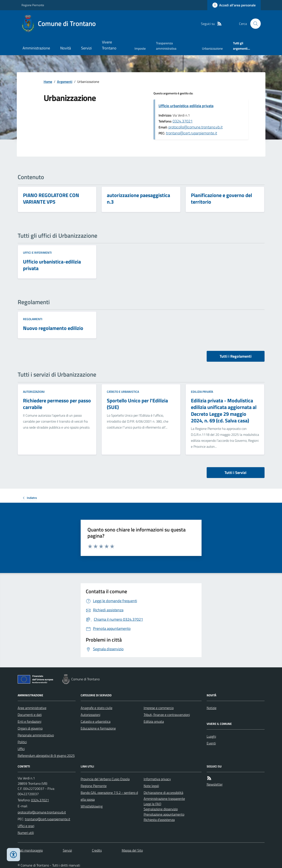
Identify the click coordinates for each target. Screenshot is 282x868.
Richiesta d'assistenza (159, 820)
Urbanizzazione (212, 48)
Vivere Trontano (109, 45)
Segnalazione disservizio (161, 809)
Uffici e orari (26, 826)
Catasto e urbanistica (123, 392)
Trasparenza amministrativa (166, 46)
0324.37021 (183, 121)
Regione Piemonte (33, 5)
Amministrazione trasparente (164, 799)
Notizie (212, 708)
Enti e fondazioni (29, 721)
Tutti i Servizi (235, 473)
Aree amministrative (32, 708)
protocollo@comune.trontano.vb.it (195, 127)
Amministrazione (36, 48)
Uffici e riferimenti (37, 253)
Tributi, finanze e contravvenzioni (167, 715)
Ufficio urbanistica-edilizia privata (186, 106)
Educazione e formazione (98, 728)
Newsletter (215, 784)
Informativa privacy (157, 779)
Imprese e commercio (159, 708)
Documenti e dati (30, 715)
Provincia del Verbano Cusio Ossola (105, 779)
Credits (97, 850)
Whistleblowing (92, 806)
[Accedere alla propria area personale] (234, 5)
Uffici (21, 749)
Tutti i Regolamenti (236, 356)
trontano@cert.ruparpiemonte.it (192, 133)
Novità (66, 48)
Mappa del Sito (132, 850)
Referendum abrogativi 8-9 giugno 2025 (46, 756)
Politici (22, 742)
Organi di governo (30, 728)
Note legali (151, 786)
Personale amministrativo (36, 735)
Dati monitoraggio (30, 850)
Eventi (211, 743)
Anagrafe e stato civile (97, 708)
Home (48, 82)
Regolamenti (33, 319)
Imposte (140, 48)
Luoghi (211, 736)
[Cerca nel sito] (254, 24)
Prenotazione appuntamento (164, 814)
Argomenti (65, 82)
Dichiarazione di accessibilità (163, 793)
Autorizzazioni (34, 392)
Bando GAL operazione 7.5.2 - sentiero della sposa (109, 796)
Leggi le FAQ (152, 804)
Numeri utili (26, 833)
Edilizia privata (202, 392)
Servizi (86, 48)
